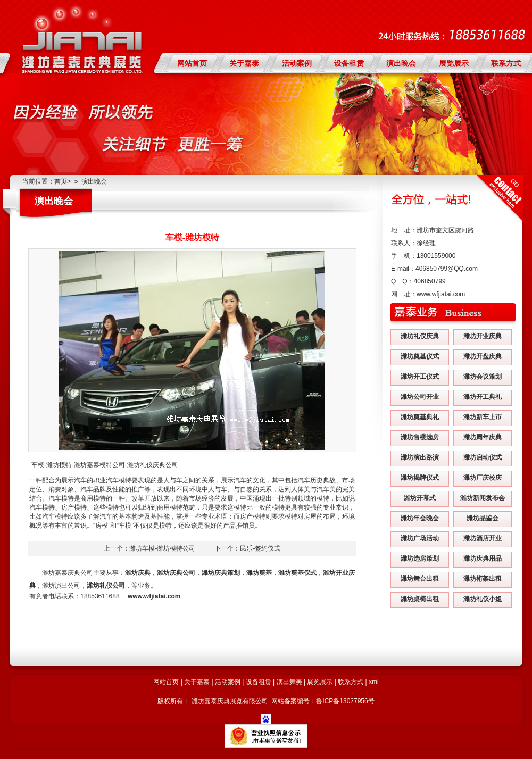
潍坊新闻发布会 (483, 498)
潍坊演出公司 (61, 586)
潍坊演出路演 (420, 457)
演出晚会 (401, 63)
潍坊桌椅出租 (420, 599)
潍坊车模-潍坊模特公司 (162, 548)
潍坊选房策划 (420, 558)
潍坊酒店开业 (483, 538)
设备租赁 (349, 63)
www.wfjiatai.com (441, 294)
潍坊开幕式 (420, 498)
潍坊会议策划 (483, 377)
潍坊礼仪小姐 (483, 599)
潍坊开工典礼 (483, 397)
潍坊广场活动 (420, 538)
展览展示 (454, 63)
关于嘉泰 (244, 63)
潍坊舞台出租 (420, 579)
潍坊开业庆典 (483, 336)
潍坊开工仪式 (420, 377)
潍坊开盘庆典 (483, 356)
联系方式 (506, 63)
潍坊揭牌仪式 (420, 478)
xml (374, 682)
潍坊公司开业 (420, 397)
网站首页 (192, 63)
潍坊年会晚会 (420, 518)
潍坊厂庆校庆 (483, 478)
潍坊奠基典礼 (420, 417)
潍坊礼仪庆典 (420, 336)
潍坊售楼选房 (420, 437)
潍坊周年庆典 (483, 437)
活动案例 (297, 63)
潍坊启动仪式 (483, 457)
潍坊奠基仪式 (420, 356)
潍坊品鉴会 (483, 518)
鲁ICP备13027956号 (345, 701)
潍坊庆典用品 (483, 558)
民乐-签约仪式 (260, 548)
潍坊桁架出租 (483, 579)
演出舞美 (289, 682)
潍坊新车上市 (483, 417)
